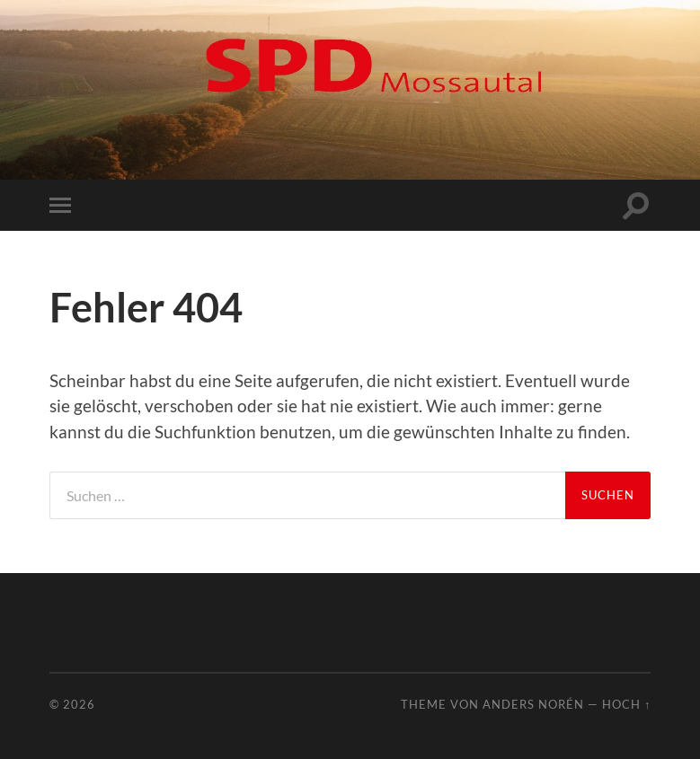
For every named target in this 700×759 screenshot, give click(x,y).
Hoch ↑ (626, 704)
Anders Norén (533, 704)
